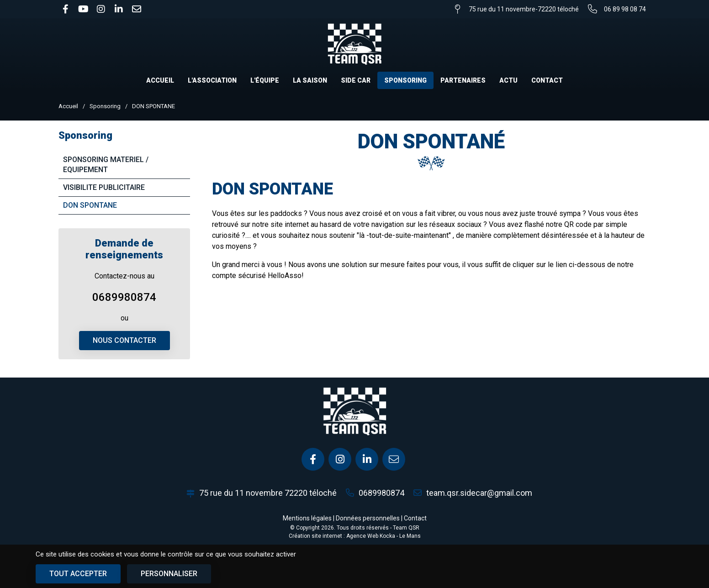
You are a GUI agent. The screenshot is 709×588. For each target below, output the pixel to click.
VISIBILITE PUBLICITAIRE (104, 187)
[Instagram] (340, 459)
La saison (310, 80)
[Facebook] (313, 459)
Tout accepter (78, 574)
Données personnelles (368, 518)
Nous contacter (124, 340)
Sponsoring (405, 80)
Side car (356, 80)
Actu (508, 80)
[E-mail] (394, 459)
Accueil (160, 80)
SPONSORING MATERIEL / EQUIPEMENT (106, 165)
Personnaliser (169, 574)
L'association (212, 80)
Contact (547, 80)
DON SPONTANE (90, 205)
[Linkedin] (367, 459)
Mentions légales (307, 518)
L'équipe (265, 80)
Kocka (387, 536)
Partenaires (463, 80)
